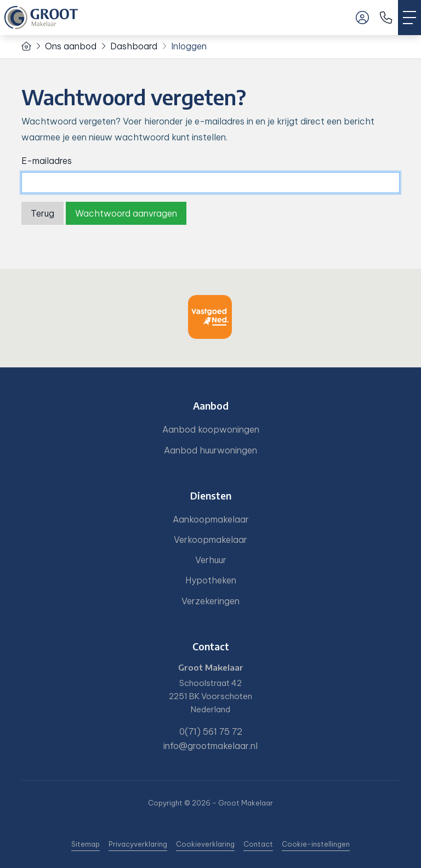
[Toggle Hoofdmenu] (409, 18)
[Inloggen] (362, 18)
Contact (258, 844)
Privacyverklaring (138, 844)
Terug (42, 213)
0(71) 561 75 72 (211, 731)
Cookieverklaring (205, 844)
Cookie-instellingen (316, 844)
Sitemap (86, 844)
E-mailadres (47, 161)
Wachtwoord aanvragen (126, 213)
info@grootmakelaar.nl (210, 746)
